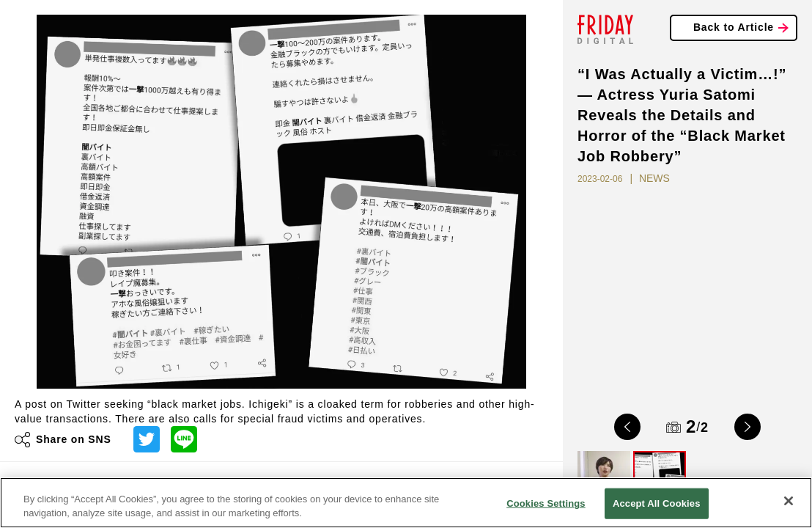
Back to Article (734, 27)
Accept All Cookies (657, 503)
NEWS (654, 178)
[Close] (789, 501)
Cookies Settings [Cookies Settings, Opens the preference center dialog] (546, 503)
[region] (406, 503)
